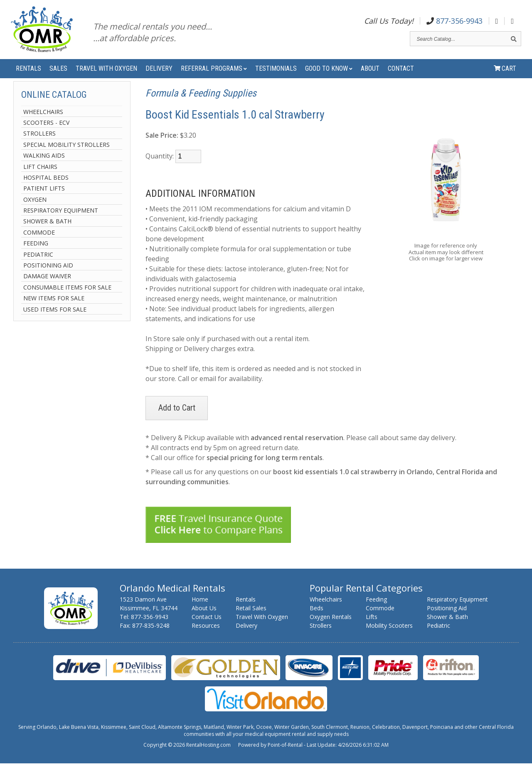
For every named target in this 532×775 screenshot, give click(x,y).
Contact (401, 75)
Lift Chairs (40, 178)
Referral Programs (214, 75)
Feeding (36, 255)
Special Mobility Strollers (66, 156)
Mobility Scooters (389, 637)
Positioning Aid (48, 277)
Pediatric (38, 266)
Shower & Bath (47, 233)
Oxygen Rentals (331, 628)
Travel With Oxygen (106, 75)
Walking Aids (44, 167)
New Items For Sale (54, 310)
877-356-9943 (454, 22)
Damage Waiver (47, 288)
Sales (58, 75)
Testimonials (276, 75)
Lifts (372, 628)
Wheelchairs (43, 123)
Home (200, 611)
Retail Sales (251, 620)
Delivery (159, 75)
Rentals (28, 75)
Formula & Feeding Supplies (201, 105)
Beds (316, 620)
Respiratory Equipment (61, 222)
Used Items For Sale (55, 321)
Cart (505, 75)
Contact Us (207, 628)
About (370, 75)
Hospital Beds (46, 189)
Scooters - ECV (46, 134)
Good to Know (329, 75)
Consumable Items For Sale (67, 299)
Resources (206, 637)
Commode (39, 244)
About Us (204, 620)
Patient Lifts (44, 200)
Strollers (39, 145)
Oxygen (35, 211)
